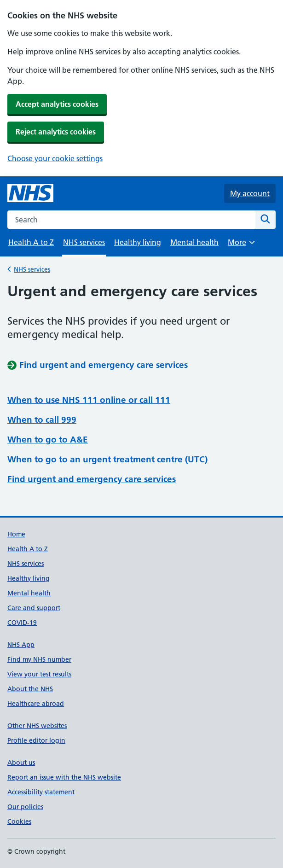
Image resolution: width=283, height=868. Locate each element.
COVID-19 (22, 623)
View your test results (39, 674)
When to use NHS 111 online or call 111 (89, 400)
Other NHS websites (37, 726)
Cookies (19, 821)
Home (16, 534)
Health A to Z (31, 242)
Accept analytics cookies (57, 104)
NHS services (32, 269)
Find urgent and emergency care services (92, 479)
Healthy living (138, 242)
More (241, 245)
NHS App (21, 645)
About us (21, 763)
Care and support (34, 608)
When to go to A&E (48, 440)
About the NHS (30, 689)
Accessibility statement (41, 792)
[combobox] (131, 220)
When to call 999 (42, 420)
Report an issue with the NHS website (64, 777)
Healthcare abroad (36, 704)
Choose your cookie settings (55, 158)
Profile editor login (36, 740)
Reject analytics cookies (56, 132)
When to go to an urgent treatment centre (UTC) (107, 459)
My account (250, 193)
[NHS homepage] (30, 193)
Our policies (25, 807)
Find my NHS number (39, 659)
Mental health (194, 242)
